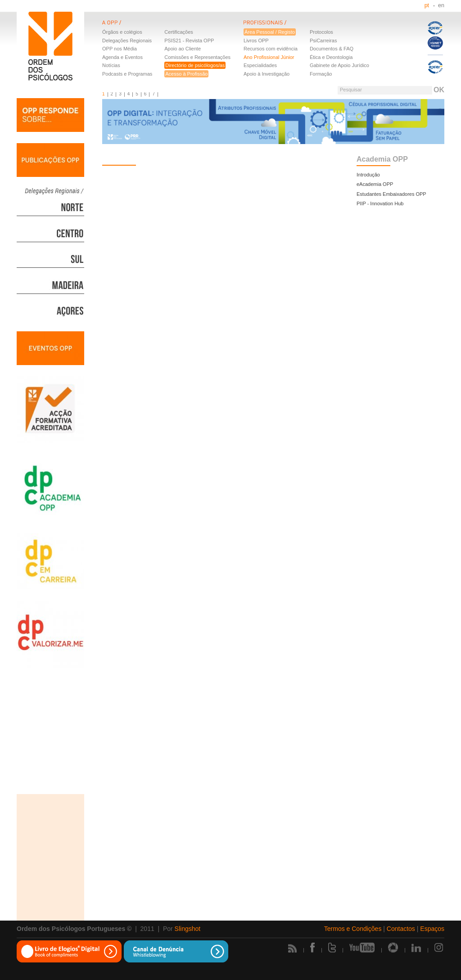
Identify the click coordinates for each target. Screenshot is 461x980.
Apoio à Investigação (267, 74)
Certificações (179, 32)
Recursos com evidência (271, 49)
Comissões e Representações (197, 57)
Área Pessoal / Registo (270, 32)
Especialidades (260, 65)
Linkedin (416, 948)
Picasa (393, 948)
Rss (292, 948)
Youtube (362, 948)
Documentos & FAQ (332, 49)
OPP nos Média (120, 49)
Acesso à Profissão (186, 74)
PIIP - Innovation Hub (380, 203)
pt (427, 5)
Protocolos (321, 32)
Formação (321, 74)
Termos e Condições (353, 929)
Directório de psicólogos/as (195, 65)
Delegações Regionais (127, 41)
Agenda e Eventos (122, 57)
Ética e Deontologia (331, 57)
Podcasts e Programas (127, 74)
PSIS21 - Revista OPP (189, 41)
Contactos (401, 929)
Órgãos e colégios (122, 32)
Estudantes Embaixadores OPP (391, 194)
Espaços (432, 929)
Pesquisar (351, 90)
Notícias (111, 65)
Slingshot (188, 929)
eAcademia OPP (375, 184)
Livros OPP (256, 41)
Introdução (368, 175)
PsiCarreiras (323, 41)
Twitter (332, 948)
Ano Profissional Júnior (269, 57)
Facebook (312, 948)
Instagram (439, 948)
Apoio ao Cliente (183, 49)
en (441, 5)
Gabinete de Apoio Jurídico (339, 65)
